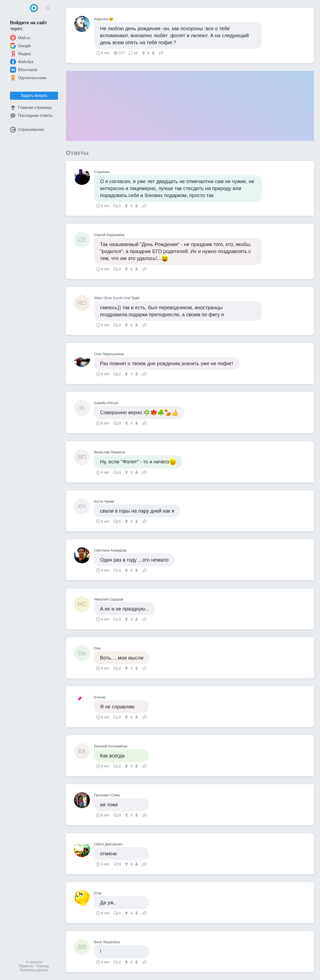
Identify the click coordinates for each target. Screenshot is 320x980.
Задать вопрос (34, 96)
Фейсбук (22, 62)
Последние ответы (31, 116)
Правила (26, 966)
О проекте (34, 962)
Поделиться (161, 52)
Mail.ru (20, 38)
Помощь (42, 966)
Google (20, 46)
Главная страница (31, 108)
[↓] (153, 53)
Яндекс (21, 54)
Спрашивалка (27, 130)
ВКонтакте (24, 70)
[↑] (144, 53)
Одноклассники (28, 78)
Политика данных (34, 970)
